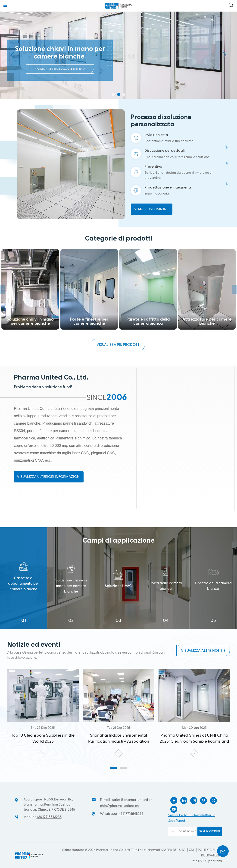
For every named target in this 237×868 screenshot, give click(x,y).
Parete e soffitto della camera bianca (89, 289)
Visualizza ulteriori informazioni (49, 477)
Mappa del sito (174, 850)
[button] (113, 94)
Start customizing (152, 209)
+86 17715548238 (49, 817)
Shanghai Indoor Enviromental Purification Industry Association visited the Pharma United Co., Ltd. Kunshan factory (43, 739)
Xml (192, 850)
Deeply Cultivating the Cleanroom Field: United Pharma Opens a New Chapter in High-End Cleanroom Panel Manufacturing (194, 739)
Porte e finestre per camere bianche (30, 289)
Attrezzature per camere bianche (148, 289)
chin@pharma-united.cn (119, 806)
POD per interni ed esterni (207, 289)
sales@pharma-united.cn (132, 800)
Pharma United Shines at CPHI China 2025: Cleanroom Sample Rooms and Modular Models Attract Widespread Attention (119, 739)
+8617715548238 (131, 814)
